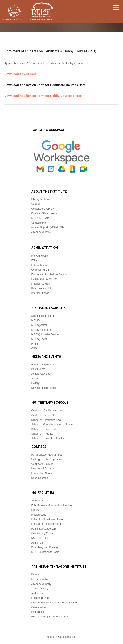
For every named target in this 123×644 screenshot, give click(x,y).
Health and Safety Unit (44, 279)
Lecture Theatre (41, 598)
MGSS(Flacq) (39, 339)
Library (35, 510)
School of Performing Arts (46, 420)
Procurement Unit (41, 288)
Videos (35, 379)
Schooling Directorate (44, 316)
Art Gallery (38, 501)
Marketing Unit (40, 256)
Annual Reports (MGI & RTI (47, 227)
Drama (35, 575)
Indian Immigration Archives (47, 519)
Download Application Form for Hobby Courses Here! (43, 96)
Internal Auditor (40, 293)
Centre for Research (43, 415)
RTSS (35, 344)
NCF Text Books (41, 538)
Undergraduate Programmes (48, 459)
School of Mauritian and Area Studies (53, 425)
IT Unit (35, 260)
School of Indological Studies (48, 439)
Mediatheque (39, 515)
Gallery (35, 383)
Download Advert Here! (21, 74)
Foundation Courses (43, 473)
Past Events (38, 369)
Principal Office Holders (45, 213)
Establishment (39, 265)
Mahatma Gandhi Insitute (28, 12)
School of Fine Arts (42, 434)
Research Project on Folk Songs (50, 617)
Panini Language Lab (44, 529)
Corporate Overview (43, 209)
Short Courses (40, 478)
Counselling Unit (41, 270)
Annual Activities (41, 374)
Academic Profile (41, 232)
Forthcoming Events (43, 365)
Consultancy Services (44, 533)
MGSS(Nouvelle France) (46, 334)
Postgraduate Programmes (47, 455)
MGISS (36, 320)
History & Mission (41, 199)
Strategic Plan (39, 223)
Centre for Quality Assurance (48, 411)
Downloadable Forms (44, 388)
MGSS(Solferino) (41, 330)
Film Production (40, 579)
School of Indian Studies (45, 429)
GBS (34, 348)
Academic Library (41, 584)
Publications (38, 612)
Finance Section (41, 284)
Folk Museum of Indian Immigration (52, 505)
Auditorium (38, 543)
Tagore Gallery (40, 589)
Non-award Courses (43, 469)
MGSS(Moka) (39, 325)
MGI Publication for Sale (45, 552)
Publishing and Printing (45, 547)
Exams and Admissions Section (49, 274)
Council (36, 204)
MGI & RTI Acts (40, 218)
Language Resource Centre (47, 524)
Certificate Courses (42, 464)
